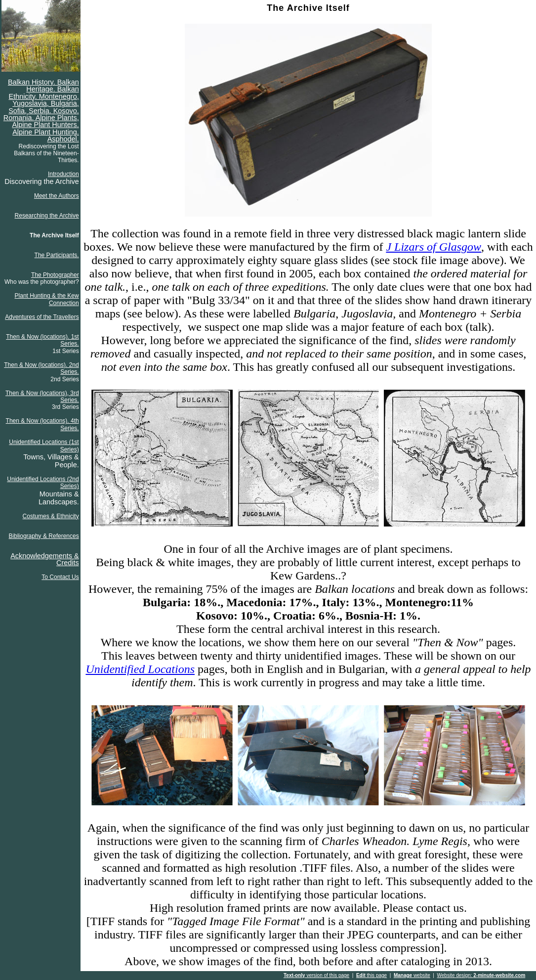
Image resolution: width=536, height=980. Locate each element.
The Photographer (55, 275)
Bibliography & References (44, 536)
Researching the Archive (47, 216)
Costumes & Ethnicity (51, 516)
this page (371, 975)
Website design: (481, 975)
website (412, 975)
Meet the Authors (57, 196)
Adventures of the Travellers (42, 317)
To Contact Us (60, 577)
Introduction (63, 174)
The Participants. (57, 255)
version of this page (316, 975)
